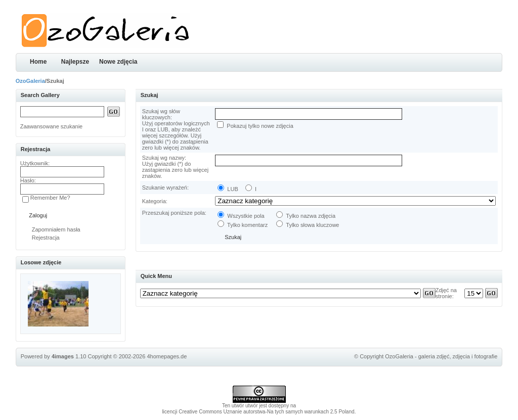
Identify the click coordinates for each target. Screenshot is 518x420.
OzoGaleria (30, 81)
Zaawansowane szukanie (52, 126)
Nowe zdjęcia (118, 62)
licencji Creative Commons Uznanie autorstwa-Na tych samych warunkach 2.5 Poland (258, 412)
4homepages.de (167, 356)
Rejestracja (46, 238)
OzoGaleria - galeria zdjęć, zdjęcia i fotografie (441, 356)
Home (38, 62)
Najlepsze (75, 62)
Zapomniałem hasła (56, 229)
